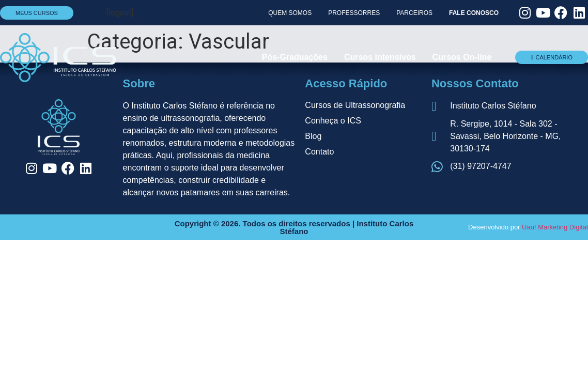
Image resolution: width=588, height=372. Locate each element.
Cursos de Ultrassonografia (355, 105)
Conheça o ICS (333, 121)
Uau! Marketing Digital (555, 227)
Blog (313, 136)
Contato (319, 152)
